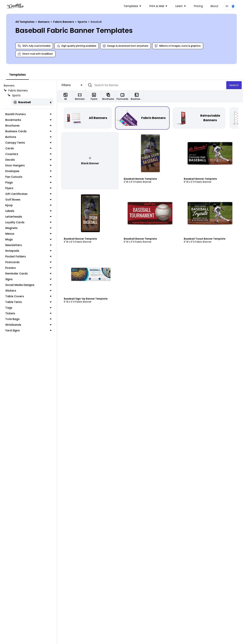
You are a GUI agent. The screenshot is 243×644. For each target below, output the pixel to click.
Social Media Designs (28, 285)
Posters (28, 268)
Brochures (28, 126)
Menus (28, 234)
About (214, 6)
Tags (28, 308)
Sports (83, 22)
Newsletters (28, 245)
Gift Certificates (28, 194)
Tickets (28, 313)
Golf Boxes (28, 200)
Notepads (28, 251)
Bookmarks (28, 120)
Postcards (28, 262)
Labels (28, 211)
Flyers (28, 188)
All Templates (25, 22)
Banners (44, 22)
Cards (28, 148)
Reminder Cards (28, 274)
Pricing (198, 6)
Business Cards (28, 131)
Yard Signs (28, 330)
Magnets (28, 228)
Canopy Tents (28, 143)
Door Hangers (28, 165)
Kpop (28, 205)
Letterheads (28, 217)
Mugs (28, 239)
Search (234, 85)
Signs (28, 279)
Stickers (28, 291)
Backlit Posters (28, 114)
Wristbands (28, 325)
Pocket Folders (28, 256)
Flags (28, 182)
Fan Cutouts (28, 177)
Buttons (28, 137)
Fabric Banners (64, 22)
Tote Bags (28, 319)
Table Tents (28, 302)
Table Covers (28, 296)
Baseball (22, 102)
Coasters (28, 154)
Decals (28, 160)
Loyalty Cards (28, 222)
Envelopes (28, 171)
